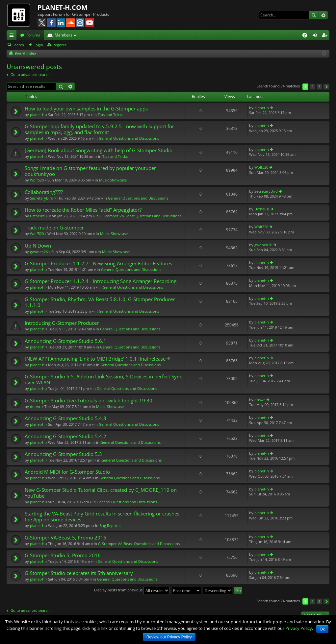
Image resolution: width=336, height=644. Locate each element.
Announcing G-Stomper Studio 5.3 (63, 454)
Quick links (13, 36)
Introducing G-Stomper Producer (62, 323)
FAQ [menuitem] (307, 36)
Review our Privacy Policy (169, 637)
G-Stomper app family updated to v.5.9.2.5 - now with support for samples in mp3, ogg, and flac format (99, 129)
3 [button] (319, 87)
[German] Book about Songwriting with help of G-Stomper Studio (99, 150)
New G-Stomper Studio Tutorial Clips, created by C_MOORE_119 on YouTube (101, 493)
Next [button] (326, 87)
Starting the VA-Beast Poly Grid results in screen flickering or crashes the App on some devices (102, 517)
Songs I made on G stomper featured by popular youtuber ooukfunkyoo (90, 171)
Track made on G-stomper (54, 228)
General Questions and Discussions (129, 138)
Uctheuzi (37, 216)
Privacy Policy (299, 628)
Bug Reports (110, 525)
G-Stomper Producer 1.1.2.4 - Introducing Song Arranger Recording (101, 281)
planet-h (37, 115)
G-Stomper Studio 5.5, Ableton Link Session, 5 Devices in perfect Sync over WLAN (103, 380)
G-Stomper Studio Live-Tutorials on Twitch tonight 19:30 (89, 401)
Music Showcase (113, 180)
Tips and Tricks (110, 115)
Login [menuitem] (316, 36)
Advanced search (323, 15)
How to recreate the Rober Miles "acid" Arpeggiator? (83, 210)
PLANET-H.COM (63, 7)
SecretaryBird (42, 198)
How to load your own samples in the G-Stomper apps (86, 109)
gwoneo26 (39, 252)
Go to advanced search (30, 74)
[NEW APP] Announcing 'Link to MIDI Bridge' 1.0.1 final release (95, 359)
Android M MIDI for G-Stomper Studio (67, 472)
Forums (33, 35)
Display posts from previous (132, 590)
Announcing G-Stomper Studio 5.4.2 (65, 436)
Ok (322, 629)
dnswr (35, 406)
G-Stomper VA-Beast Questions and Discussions (141, 216)
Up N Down (38, 246)
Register (60, 45)
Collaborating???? (44, 192)
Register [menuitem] (326, 36)
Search (314, 15)
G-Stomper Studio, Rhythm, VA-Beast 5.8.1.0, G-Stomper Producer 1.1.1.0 (100, 302)
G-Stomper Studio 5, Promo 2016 (63, 555)
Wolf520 (37, 180)
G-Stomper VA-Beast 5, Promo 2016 (65, 538)
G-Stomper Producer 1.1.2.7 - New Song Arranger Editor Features (98, 263)
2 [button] (312, 87)
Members (64, 35)
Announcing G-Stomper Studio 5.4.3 (65, 418)
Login (38, 45)
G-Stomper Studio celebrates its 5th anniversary (79, 573)
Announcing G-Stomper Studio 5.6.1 (65, 341)
